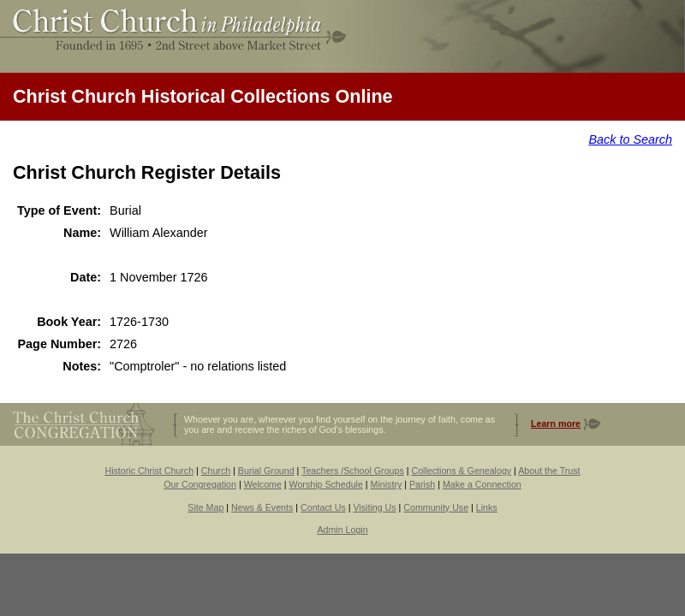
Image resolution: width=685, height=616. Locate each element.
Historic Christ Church (149, 471)
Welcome (263, 484)
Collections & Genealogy (461, 471)
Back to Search (630, 139)
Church (216, 471)
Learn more (556, 423)
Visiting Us (374, 507)
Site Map (205, 507)
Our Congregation (200, 484)
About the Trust (549, 471)
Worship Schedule (326, 484)
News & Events (262, 507)
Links (487, 507)
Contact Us (323, 507)
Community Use (436, 507)
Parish (422, 484)
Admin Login (342, 530)
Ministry (387, 484)
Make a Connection (482, 484)
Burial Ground (266, 471)
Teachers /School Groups (353, 471)
